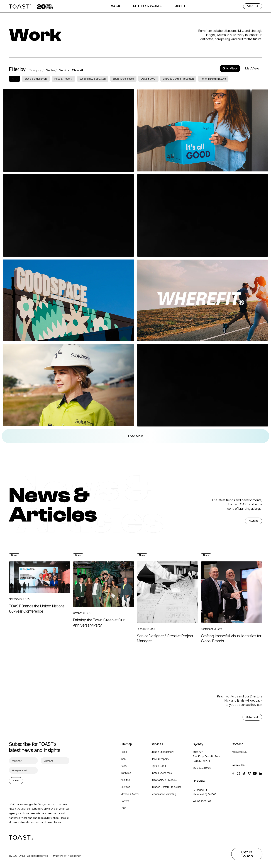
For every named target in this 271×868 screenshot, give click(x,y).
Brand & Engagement (162, 752)
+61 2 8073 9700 (202, 768)
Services (125, 787)
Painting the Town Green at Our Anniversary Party (99, 631)
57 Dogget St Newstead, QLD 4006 (204, 792)
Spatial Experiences (161, 773)
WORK (116, 6)
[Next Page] (135, 436)
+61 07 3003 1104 (202, 801)
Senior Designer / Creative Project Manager (165, 647)
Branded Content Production (166, 787)
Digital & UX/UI (158, 766)
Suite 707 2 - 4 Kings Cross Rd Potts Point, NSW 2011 (207, 756)
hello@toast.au (239, 752)
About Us (125, 780)
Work (123, 759)
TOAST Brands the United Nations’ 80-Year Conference (37, 617)
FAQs (123, 808)
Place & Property (160, 759)
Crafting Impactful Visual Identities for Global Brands (231, 647)
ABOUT (180, 6)
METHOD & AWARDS (148, 6)
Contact (125, 801)
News (124, 766)
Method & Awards (130, 794)
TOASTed (126, 773)
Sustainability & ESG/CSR (164, 780)
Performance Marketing (163, 794)
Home (124, 752)
